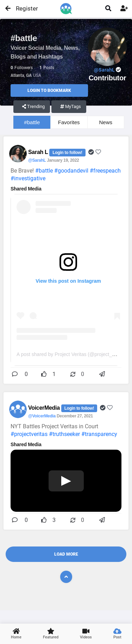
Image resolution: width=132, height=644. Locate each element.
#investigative (28, 178)
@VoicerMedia (42, 416)
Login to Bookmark (49, 90)
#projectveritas (29, 434)
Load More (66, 554)
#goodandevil (71, 171)
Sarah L (39, 152)
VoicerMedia (45, 408)
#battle (32, 122)
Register (24, 8)
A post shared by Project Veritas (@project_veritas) (72, 354)
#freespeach (105, 171)
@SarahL (37, 160)
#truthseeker (64, 434)
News (106, 122)
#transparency (99, 434)
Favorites (69, 122)
